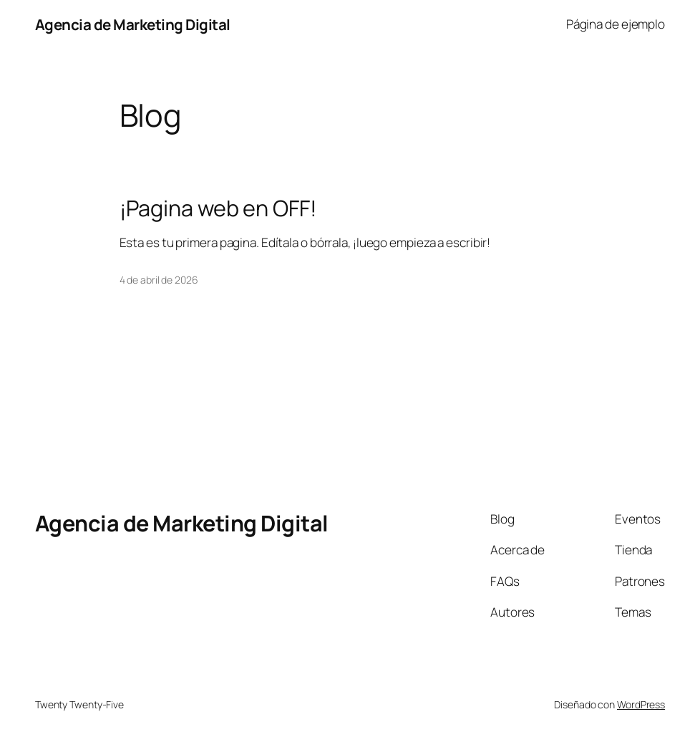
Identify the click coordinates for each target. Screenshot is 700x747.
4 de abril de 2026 (159, 280)
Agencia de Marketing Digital (133, 24)
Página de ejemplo (616, 24)
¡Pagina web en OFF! (218, 208)
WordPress (641, 704)
